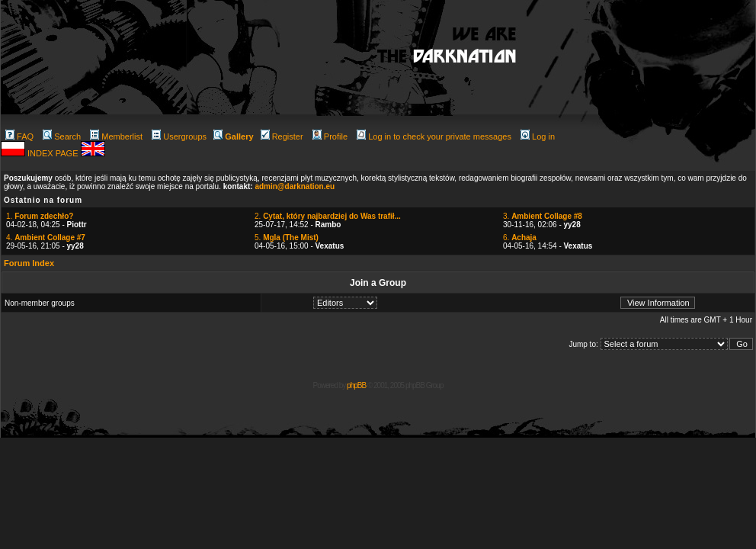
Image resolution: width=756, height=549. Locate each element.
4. (46, 238)
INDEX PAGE (54, 153)
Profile (330, 136)
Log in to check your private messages (434, 136)
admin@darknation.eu (295, 186)
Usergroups (179, 136)
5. (287, 238)
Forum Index (29, 263)
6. (520, 238)
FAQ (19, 136)
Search (62, 136)
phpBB (356, 385)
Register (282, 136)
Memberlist (116, 136)
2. (328, 216)
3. (543, 216)
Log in (538, 136)
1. (40, 216)
